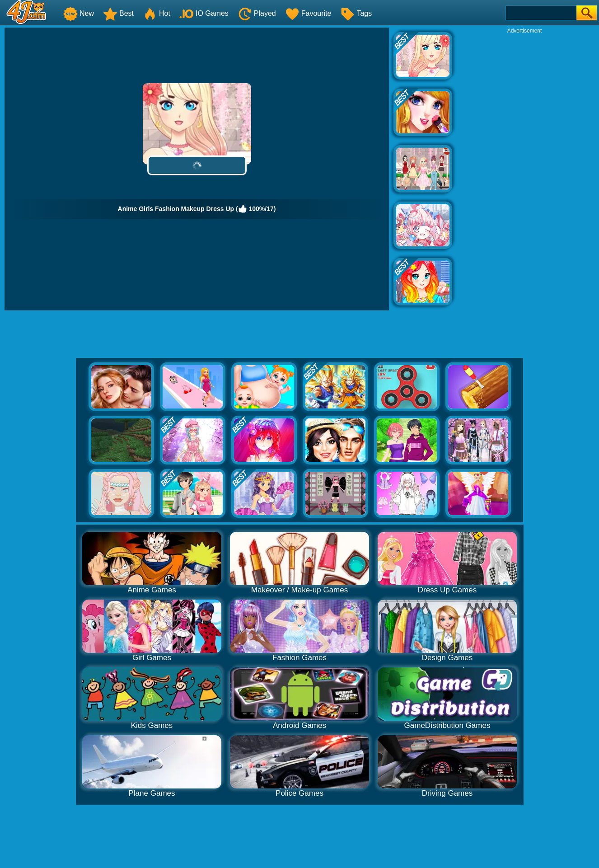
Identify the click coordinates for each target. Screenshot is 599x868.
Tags (356, 13)
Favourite (308, 13)
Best (118, 13)
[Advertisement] (524, 170)
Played (257, 13)
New (79, 13)
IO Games (204, 13)
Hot (157, 13)
